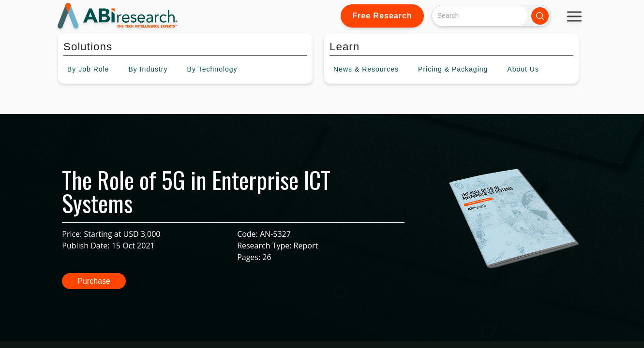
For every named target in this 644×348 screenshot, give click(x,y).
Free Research (382, 16)
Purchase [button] (94, 281)
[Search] (480, 16)
